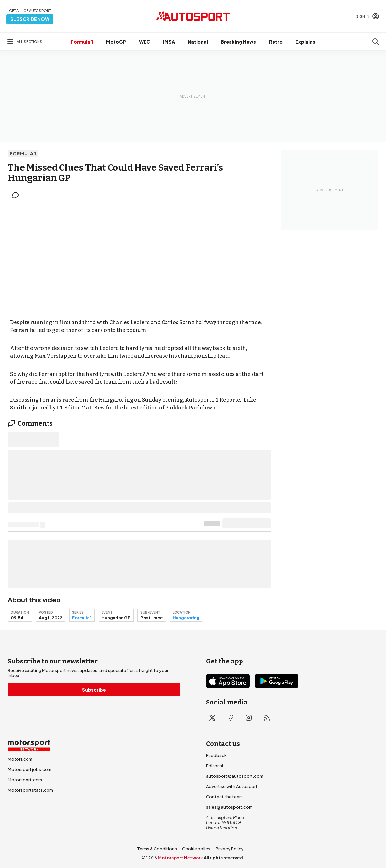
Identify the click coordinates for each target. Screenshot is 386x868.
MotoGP (116, 42)
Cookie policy (196, 849)
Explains (305, 42)
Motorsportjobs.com (30, 769)
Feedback (216, 755)
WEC (145, 42)
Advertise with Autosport (232, 786)
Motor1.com (20, 759)
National (198, 42)
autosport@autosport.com (235, 776)
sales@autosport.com (229, 807)
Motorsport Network (180, 858)
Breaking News (238, 42)
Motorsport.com (25, 780)
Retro (276, 42)
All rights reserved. (224, 858)
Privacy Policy (230, 849)
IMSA (169, 42)
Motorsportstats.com (30, 790)
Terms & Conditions (157, 849)
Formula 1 (82, 42)
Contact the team (224, 797)
